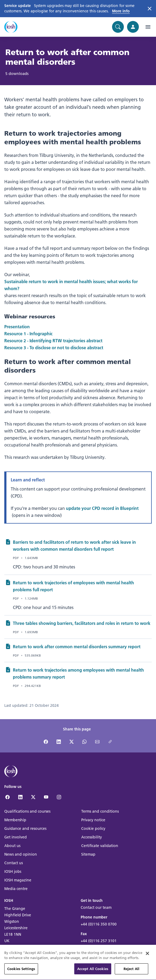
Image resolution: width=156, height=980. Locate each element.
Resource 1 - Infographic (28, 334)
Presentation (17, 327)
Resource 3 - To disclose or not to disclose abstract (54, 347)
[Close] (147, 960)
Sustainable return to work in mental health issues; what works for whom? (71, 285)
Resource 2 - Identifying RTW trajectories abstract (53, 341)
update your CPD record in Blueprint (102, 508)
